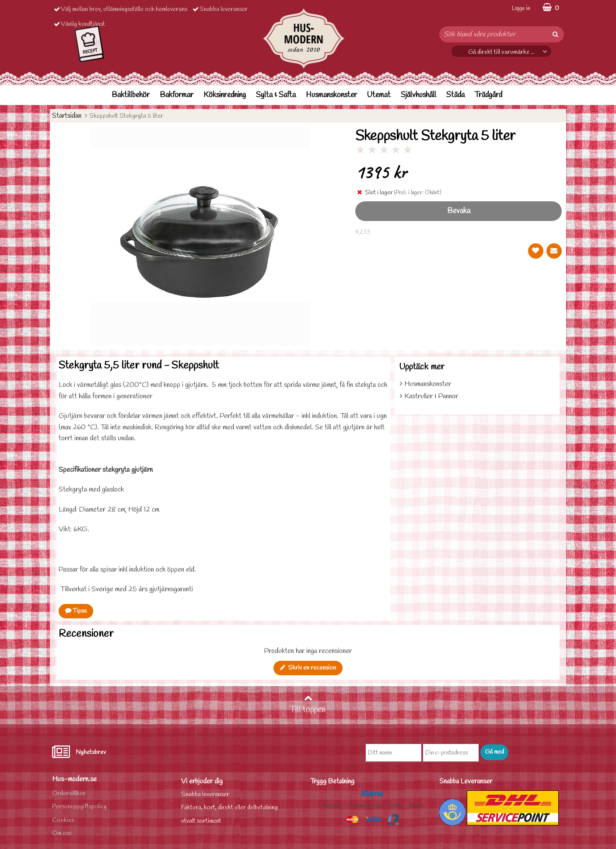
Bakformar (177, 95)
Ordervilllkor (69, 794)
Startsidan (67, 116)
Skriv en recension (308, 668)
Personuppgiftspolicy (79, 807)
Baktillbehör (131, 95)
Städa (455, 95)
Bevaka (459, 211)
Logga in (521, 9)
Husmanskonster (331, 95)
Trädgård (488, 95)
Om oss (62, 833)
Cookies (63, 820)
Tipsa (76, 611)
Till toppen (308, 705)
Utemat (379, 95)
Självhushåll (418, 95)
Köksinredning (225, 95)
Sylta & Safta (276, 95)
